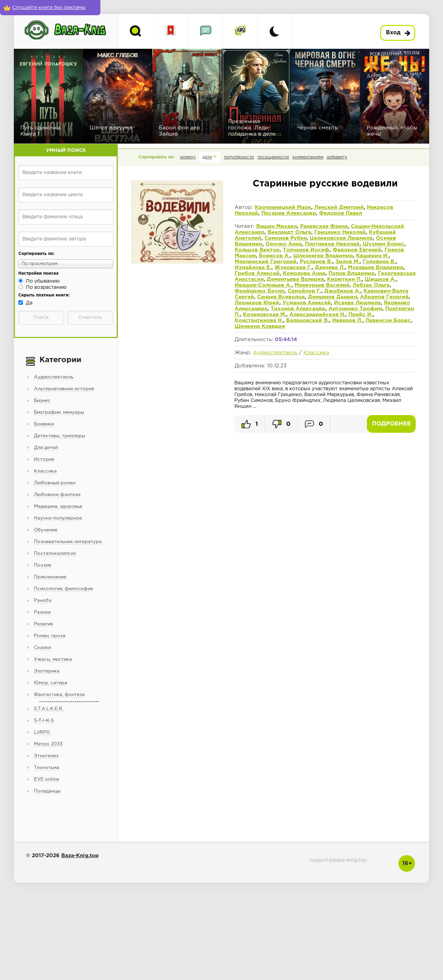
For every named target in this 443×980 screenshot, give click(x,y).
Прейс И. (361, 315)
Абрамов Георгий (384, 297)
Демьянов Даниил (332, 297)
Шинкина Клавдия (260, 326)
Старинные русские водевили (325, 184)
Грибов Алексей (257, 273)
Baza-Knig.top (80, 856)
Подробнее (391, 424)
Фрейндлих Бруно (260, 291)
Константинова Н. (259, 320)
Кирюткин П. (344, 279)
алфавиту (337, 157)
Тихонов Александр (298, 309)
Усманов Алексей (307, 303)
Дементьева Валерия (295, 279)
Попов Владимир (352, 273)
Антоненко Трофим (355, 309)
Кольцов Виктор (257, 250)
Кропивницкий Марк (283, 207)
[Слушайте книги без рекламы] (50, 8)
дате (207, 157)
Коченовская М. (265, 315)
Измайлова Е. (253, 268)
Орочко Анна (284, 244)
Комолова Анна (304, 273)
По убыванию (43, 281)
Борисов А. (274, 256)
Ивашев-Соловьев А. (263, 285)
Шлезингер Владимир (323, 256)
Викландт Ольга (289, 232)
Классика (316, 353)
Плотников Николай (332, 244)
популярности (239, 157)
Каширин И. (372, 256)
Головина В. (379, 262)
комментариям (308, 157)
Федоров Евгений (357, 250)
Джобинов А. (342, 291)
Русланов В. (316, 262)
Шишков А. (380, 279)
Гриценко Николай (340, 232)
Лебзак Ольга (371, 285)
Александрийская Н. (317, 315)
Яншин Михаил (277, 226)
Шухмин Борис (383, 244)
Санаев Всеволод (281, 297)
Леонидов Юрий (257, 303)
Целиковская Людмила (341, 238)
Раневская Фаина (324, 226)
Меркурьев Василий (322, 285)
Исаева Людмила (357, 303)
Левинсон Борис (388, 320)
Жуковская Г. (293, 268)
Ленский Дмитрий (339, 207)
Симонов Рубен (286, 238)
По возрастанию (46, 287)
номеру (188, 157)
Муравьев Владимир (376, 268)
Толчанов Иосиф (306, 250)
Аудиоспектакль (275, 353)
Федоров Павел (341, 213)
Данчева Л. (330, 268)
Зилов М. (347, 262)
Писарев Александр (289, 213)
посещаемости (273, 157)
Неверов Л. (347, 320)
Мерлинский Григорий (266, 262)
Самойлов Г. (304, 291)
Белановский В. (308, 320)
